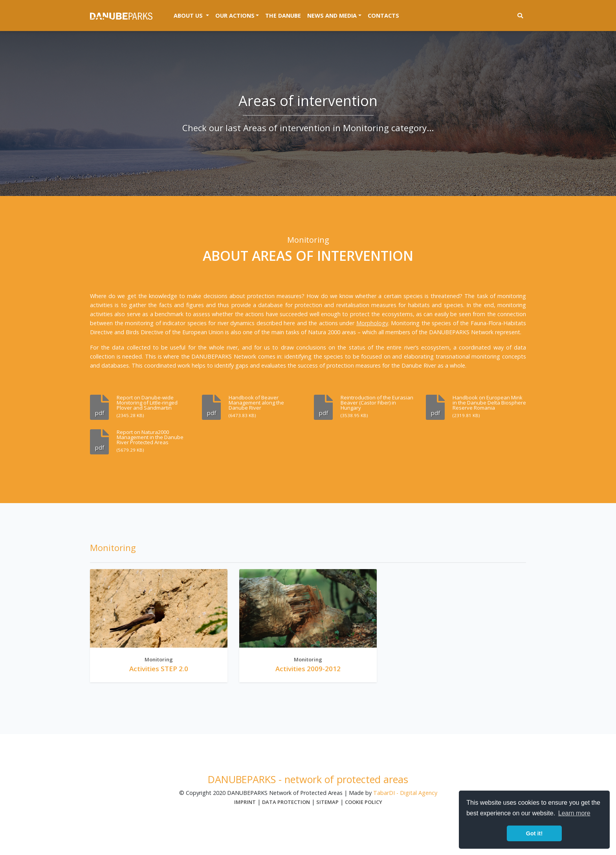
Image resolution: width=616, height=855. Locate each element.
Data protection (286, 802)
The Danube (283, 16)
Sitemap (327, 802)
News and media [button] (332, 16)
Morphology (372, 323)
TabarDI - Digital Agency (405, 793)
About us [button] (193, 15)
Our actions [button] (235, 16)
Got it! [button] (534, 833)
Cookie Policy (364, 802)
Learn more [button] (574, 813)
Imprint (245, 802)
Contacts (383, 16)
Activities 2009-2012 (308, 669)
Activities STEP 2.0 (159, 669)
